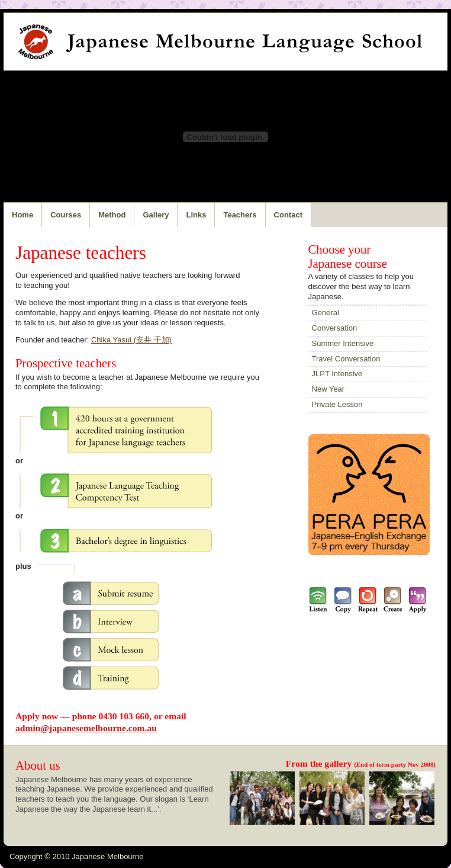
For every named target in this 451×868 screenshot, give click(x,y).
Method (112, 215)
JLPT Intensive (337, 374)
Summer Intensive (343, 343)
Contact (288, 215)
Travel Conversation (346, 359)
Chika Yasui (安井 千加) (131, 340)
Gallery (156, 215)
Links (196, 215)
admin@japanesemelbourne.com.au (86, 728)
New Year (328, 389)
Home (22, 215)
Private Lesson (337, 404)
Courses (66, 215)
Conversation (335, 328)
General (326, 313)
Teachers (240, 215)
